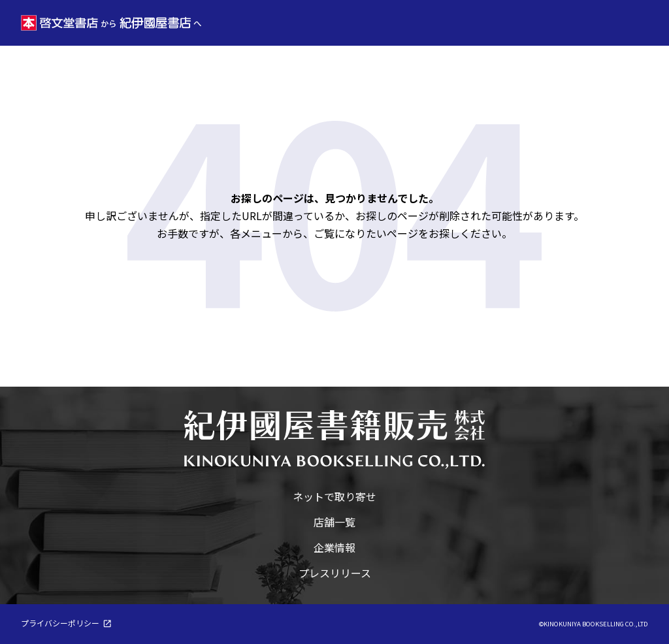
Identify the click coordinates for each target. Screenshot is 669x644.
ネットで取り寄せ (334, 496)
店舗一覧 (334, 522)
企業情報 (334, 547)
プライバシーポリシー (60, 623)
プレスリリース (335, 573)
